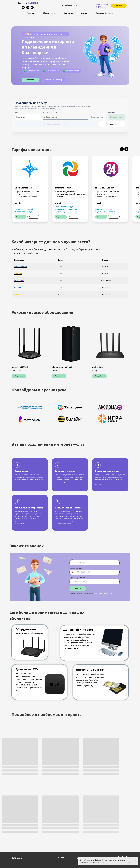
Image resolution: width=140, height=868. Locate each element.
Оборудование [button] (49, 13)
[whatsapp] (28, 8)
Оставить (78, 589)
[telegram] (23, 8)
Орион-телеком (20, 267)
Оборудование (26, 629)
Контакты (68, 13)
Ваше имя (73, 559)
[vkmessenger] (32, 8)
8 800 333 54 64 (102, 4)
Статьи (84, 13)
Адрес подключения (77, 578)
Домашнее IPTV (27, 669)
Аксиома (17, 287)
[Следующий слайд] (126, 149)
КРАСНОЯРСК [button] (33, 3)
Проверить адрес (117, 117)
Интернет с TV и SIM (90, 669)
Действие (111, 113)
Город (17, 113)
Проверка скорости (104, 13)
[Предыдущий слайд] (122, 149)
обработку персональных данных (104, 593)
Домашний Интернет (78, 630)
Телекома (18, 274)
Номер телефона (76, 568)
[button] (119, 6)
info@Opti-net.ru (102, 7)
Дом (91, 113)
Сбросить (112, 124)
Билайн (17, 294)
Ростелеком (19, 280)
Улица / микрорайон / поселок (53, 113)
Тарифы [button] (31, 13)
